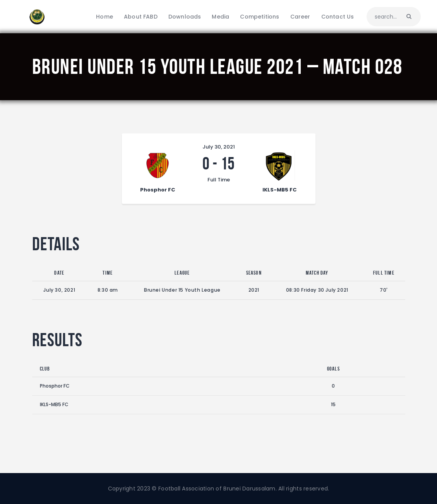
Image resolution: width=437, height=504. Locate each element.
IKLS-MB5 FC (54, 404)
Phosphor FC (55, 386)
